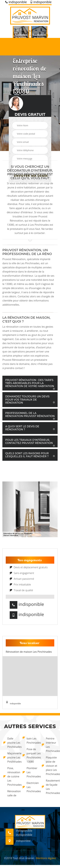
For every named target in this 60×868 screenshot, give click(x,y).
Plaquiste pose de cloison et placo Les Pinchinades (49, 766)
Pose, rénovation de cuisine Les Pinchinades (11, 776)
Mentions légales (46, 858)
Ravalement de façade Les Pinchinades (49, 787)
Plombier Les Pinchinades (30, 772)
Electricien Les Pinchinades (30, 787)
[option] (21, 38)
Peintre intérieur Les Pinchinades (49, 745)
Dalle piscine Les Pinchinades (11, 743)
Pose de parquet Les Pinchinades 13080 (30, 755)
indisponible (16, 2)
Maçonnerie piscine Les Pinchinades (11, 757)
